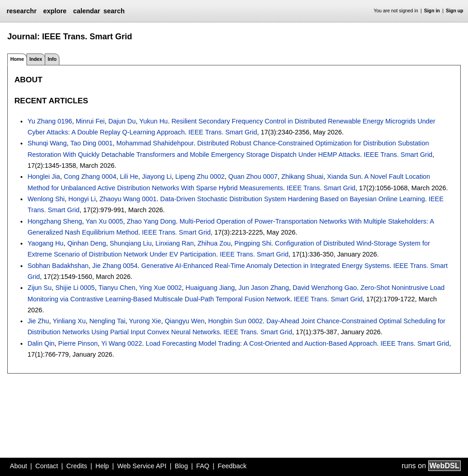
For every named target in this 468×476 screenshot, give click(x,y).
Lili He (129, 176)
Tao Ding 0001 (92, 143)
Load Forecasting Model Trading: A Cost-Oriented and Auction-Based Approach (261, 343)
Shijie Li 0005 (75, 288)
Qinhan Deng (87, 243)
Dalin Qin (41, 343)
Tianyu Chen (117, 288)
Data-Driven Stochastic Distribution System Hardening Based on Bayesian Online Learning (293, 199)
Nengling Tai (107, 321)
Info (52, 59)
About (19, 466)
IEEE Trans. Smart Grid (223, 132)
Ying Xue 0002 (160, 288)
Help (102, 466)
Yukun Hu (154, 121)
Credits (77, 466)
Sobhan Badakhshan (58, 266)
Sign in (432, 11)
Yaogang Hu (45, 243)
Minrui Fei (90, 121)
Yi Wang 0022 (122, 343)
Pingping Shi (253, 243)
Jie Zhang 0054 (115, 266)
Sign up (455, 11)
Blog (181, 466)
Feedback (232, 466)
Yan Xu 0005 (104, 221)
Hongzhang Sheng (55, 221)
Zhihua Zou (214, 243)
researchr (21, 11)
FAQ (203, 466)
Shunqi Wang (47, 143)
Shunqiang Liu (131, 243)
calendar (87, 11)
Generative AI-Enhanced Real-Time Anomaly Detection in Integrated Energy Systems (265, 266)
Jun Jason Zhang (264, 288)
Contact (47, 466)
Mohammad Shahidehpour (155, 143)
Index (36, 59)
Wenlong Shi (46, 199)
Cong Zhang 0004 (90, 176)
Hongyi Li (82, 199)
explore (55, 11)
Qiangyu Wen (185, 321)
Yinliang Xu (69, 321)
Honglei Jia (44, 176)
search (114, 11)
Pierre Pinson (78, 343)
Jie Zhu (38, 321)
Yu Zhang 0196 (50, 121)
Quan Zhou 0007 (253, 176)
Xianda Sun (344, 176)
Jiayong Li (157, 176)
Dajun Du (122, 121)
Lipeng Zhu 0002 (200, 176)
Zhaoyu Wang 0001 (128, 199)
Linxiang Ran (175, 243)
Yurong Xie (145, 321)
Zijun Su (40, 288)
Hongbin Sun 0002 (235, 321)
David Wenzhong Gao (325, 288)
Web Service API (142, 466)
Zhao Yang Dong (151, 221)
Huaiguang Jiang (210, 288)
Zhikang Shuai (302, 176)
